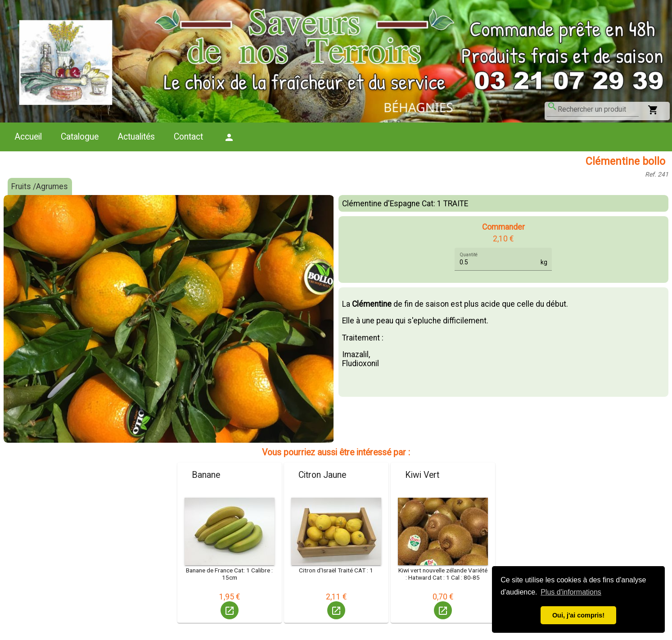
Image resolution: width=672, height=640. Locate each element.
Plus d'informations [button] (571, 592)
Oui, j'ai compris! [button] (578, 615)
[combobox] (598, 109)
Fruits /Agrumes (40, 186)
